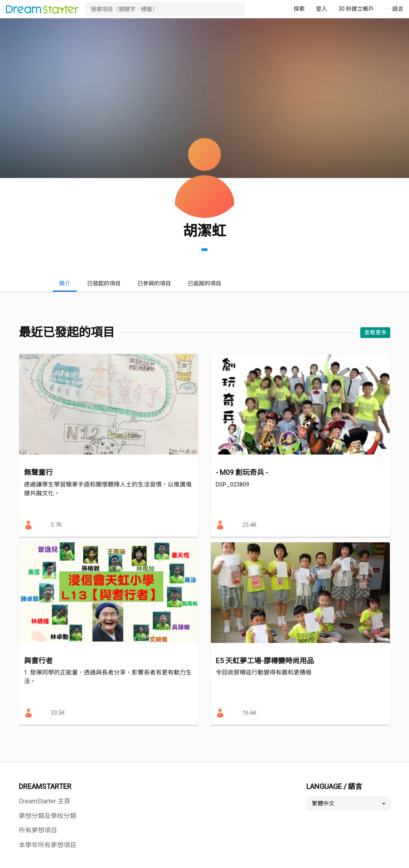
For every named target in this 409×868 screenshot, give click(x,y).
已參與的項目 (154, 283)
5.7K (56, 525)
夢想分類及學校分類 (48, 816)
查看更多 (375, 332)
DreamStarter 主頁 (45, 801)
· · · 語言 (394, 9)
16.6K (249, 713)
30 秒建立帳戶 (356, 9)
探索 (299, 9)
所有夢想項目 (38, 830)
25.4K (249, 525)
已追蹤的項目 (204, 283)
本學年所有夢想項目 (48, 845)
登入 (322, 9)
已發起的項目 (104, 283)
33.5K (58, 713)
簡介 (65, 283)
